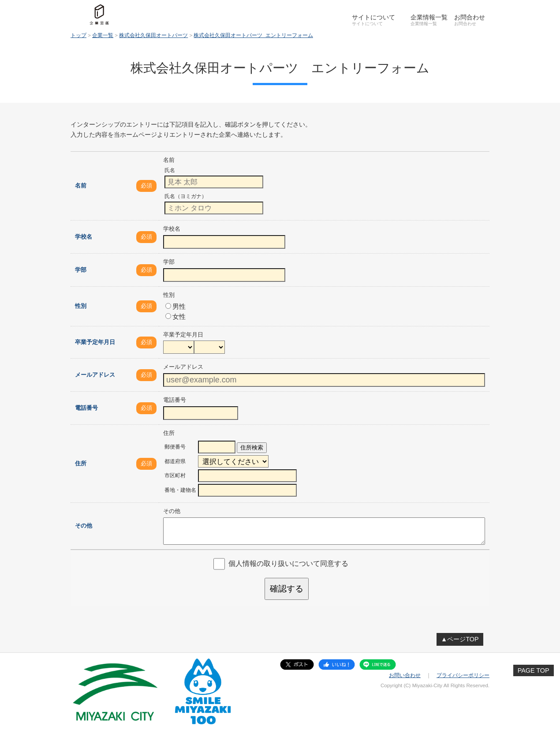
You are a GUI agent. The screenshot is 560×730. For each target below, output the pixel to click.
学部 (81, 270)
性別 (81, 306)
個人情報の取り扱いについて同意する (288, 563)
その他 (84, 526)
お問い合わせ (405, 675)
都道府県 (175, 461)
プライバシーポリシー (463, 675)
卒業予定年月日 (95, 342)
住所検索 (252, 447)
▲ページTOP (460, 639)
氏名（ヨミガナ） (186, 196)
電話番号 (86, 408)
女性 (175, 316)
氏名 (170, 170)
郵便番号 (175, 447)
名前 (81, 185)
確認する (287, 589)
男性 (175, 306)
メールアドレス (95, 375)
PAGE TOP (534, 670)
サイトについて (373, 17)
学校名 (84, 237)
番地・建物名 (180, 490)
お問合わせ (470, 17)
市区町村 (175, 475)
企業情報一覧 (429, 17)
